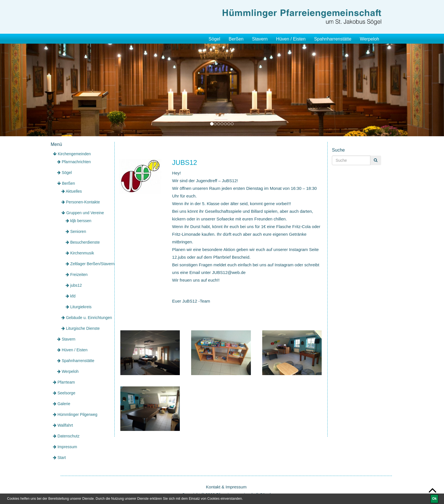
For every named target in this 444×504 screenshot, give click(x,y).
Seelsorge (64, 393)
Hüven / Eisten (291, 39)
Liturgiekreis (79, 307)
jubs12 (74, 285)
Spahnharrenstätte (333, 39)
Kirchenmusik (80, 253)
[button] (33, 90)
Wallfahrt (63, 425)
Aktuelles (72, 191)
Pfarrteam (64, 382)
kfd (71, 296)
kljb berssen (79, 221)
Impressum (65, 447)
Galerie (62, 404)
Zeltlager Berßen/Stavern (90, 264)
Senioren (76, 231)
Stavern (260, 39)
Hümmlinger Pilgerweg (75, 414)
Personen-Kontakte (81, 202)
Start (59, 458)
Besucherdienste (83, 242)
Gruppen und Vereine (83, 213)
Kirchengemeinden (72, 154)
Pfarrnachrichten (74, 162)
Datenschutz (66, 436)
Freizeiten (77, 275)
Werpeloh (370, 39)
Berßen (236, 39)
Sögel (214, 39)
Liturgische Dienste (81, 328)
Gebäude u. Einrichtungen (87, 318)
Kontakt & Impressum (226, 487)
